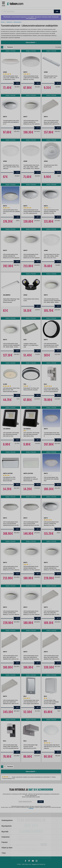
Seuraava (10, 47)
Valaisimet (9, 22)
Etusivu (3, 22)
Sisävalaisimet (17, 22)
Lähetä (41, 802)
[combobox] (28, 11)
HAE (57, 11)
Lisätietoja (31, 808)
